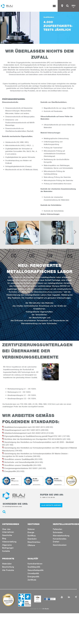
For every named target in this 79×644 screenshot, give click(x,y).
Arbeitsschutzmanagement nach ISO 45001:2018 (24, 433)
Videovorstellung (9, 542)
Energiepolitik (9, 471)
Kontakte (6, 551)
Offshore (31, 545)
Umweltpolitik (33, 573)
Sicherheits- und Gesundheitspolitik (18, 462)
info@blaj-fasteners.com (13, 506)
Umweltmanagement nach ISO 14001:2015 (21, 430)
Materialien (7, 564)
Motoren (31, 529)
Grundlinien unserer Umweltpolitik (17, 465)
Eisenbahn (32, 539)
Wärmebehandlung (61, 536)
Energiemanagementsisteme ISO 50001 (20, 468)
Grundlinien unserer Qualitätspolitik (18, 459)
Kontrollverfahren (35, 564)
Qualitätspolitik (34, 567)
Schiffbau (32, 536)
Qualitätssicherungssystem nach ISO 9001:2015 (24, 427)
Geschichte (7, 535)
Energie (31, 532)
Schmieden (58, 532)
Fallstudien (57, 529)
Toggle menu (55, 6)
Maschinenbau (34, 542)
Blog (4, 538)
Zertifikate (32, 580)
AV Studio (46, 609)
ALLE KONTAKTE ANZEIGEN (51, 505)
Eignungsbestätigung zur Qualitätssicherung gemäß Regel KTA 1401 (32, 436)
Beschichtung (8, 567)
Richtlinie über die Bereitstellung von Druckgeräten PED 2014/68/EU (32, 439)
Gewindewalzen (60, 545)
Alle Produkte (8, 570)
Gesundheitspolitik (36, 570)
